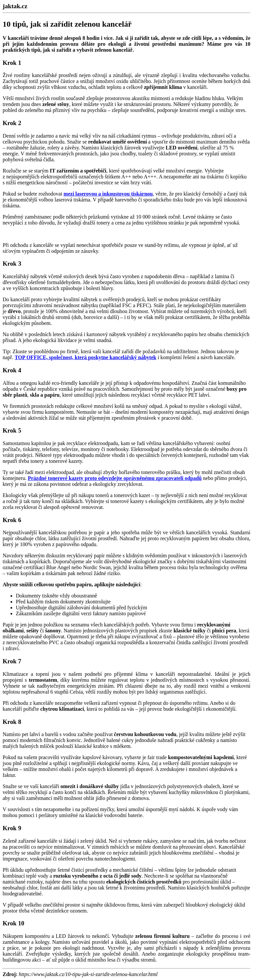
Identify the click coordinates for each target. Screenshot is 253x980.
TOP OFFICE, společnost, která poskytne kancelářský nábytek (85, 357)
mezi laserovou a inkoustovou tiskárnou (108, 194)
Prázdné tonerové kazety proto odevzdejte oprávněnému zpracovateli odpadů (115, 478)
